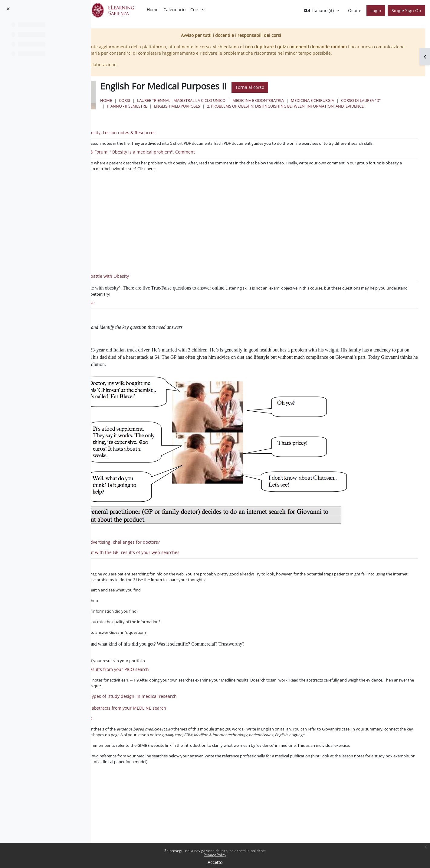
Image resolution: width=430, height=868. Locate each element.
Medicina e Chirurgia (386, 113)
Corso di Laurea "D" (201, 119)
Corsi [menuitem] (195, 10)
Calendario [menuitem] (174, 10)
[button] (322, 11)
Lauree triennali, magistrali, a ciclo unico (255, 113)
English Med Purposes (297, 119)
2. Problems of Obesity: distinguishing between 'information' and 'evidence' (260, 125)
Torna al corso (324, 100)
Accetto (215, 862)
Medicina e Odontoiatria (332, 113)
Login (376, 10)
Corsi (198, 113)
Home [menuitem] (153, 10)
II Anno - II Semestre (248, 119)
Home (180, 113)
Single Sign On (406, 10)
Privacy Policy (215, 855)
